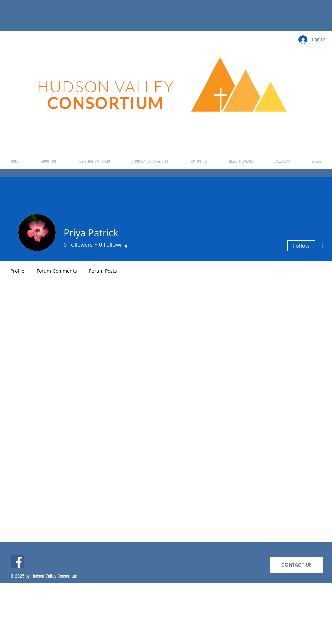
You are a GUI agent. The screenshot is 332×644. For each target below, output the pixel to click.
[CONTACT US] (296, 565)
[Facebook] (17, 561)
